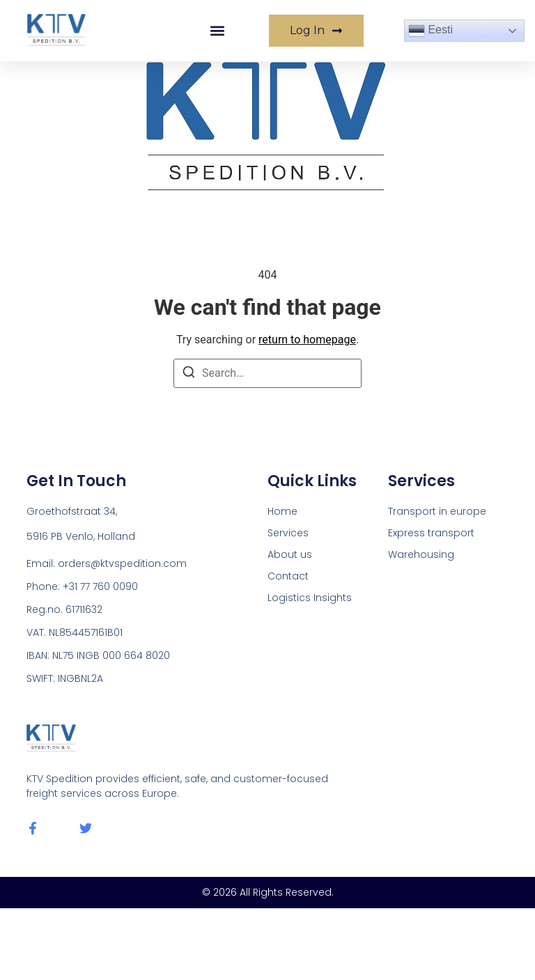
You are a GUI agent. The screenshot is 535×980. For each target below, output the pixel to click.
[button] (218, 31)
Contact (288, 576)
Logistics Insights (310, 598)
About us (290, 554)
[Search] (189, 374)
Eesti (431, 31)
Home (282, 511)
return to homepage (307, 340)
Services (288, 533)
